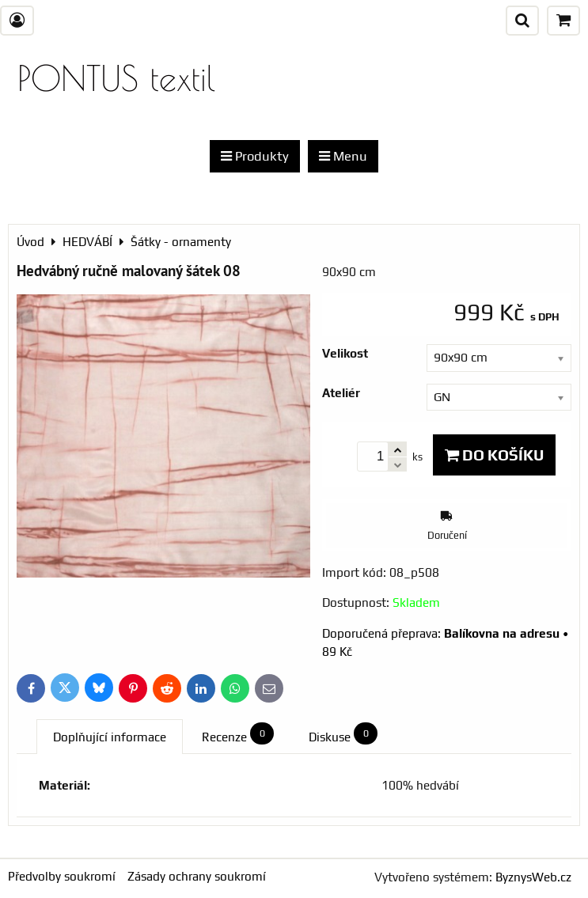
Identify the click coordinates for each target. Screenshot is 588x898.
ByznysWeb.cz (533, 877)
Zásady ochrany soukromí (197, 876)
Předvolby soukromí (62, 876)
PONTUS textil (116, 78)
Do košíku (494, 455)
